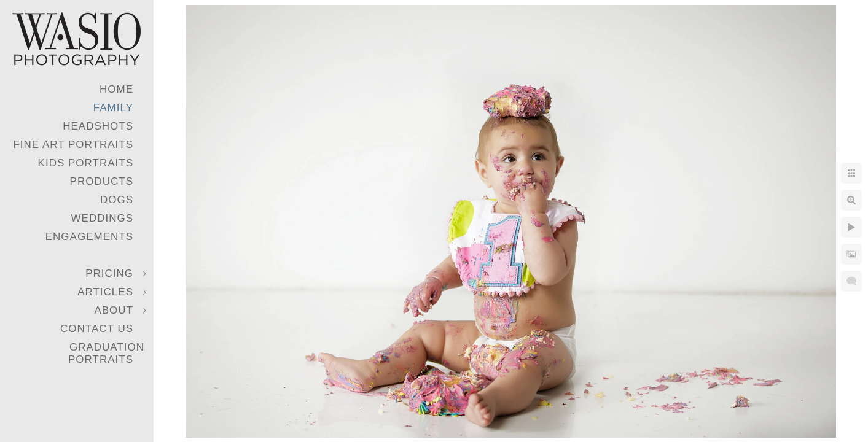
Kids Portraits (86, 163)
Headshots (98, 126)
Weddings (103, 218)
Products (102, 181)
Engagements (89, 237)
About (114, 310)
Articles (105, 292)
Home (116, 89)
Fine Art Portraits (73, 145)
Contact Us (97, 329)
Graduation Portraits (106, 353)
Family (113, 108)
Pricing (109, 273)
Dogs (117, 200)
